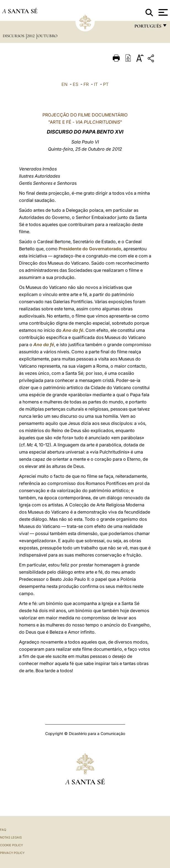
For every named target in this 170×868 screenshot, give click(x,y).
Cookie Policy (11, 845)
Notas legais (11, 837)
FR (86, 84)
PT (106, 84)
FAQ (3, 830)
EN (64, 84)
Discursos (14, 36)
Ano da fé (73, 330)
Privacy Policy (12, 853)
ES (75, 84)
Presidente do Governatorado (90, 249)
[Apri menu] (162, 12)
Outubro (47, 36)
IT (96, 84)
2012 (31, 36)
